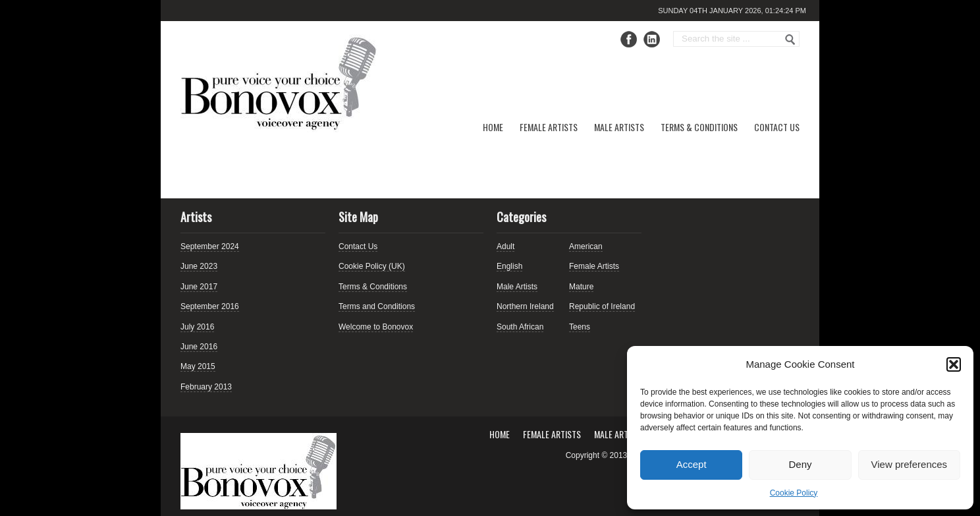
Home (493, 127)
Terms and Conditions (377, 306)
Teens (580, 327)
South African (520, 327)
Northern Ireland (525, 306)
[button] (954, 364)
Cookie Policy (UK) (372, 266)
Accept (692, 464)
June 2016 (199, 347)
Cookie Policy (794, 493)
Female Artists (549, 127)
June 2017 (199, 287)
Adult (505, 246)
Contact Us (777, 127)
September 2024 (210, 246)
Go (790, 40)
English (509, 266)
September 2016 (210, 306)
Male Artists (619, 127)
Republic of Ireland (602, 306)
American (586, 246)
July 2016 (197, 327)
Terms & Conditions (699, 127)
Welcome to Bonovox (376, 327)
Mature (581, 287)
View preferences (910, 464)
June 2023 (199, 266)
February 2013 (206, 387)
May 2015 (198, 366)
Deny (800, 464)
